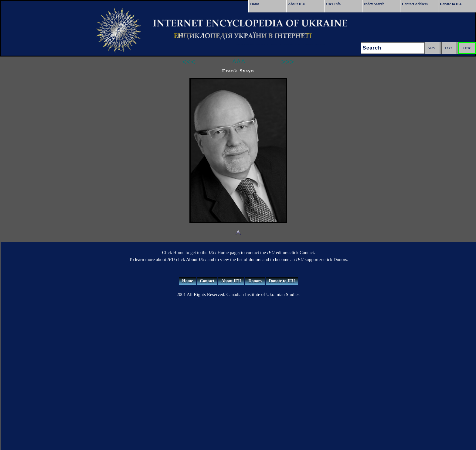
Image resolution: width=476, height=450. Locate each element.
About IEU (297, 4)
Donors (255, 281)
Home (255, 4)
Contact (207, 281)
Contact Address (415, 4)
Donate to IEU (451, 4)
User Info (333, 4)
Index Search (374, 4)
